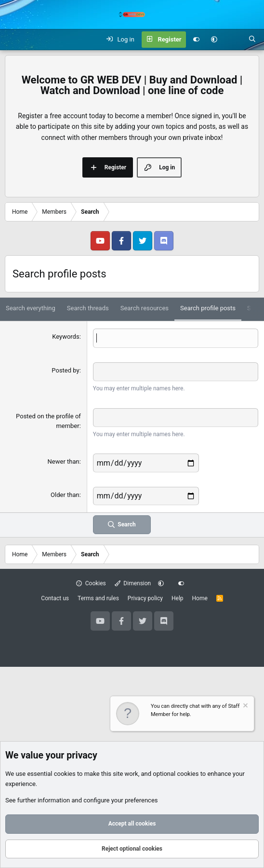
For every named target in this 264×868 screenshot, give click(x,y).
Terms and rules (98, 598)
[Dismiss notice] (245, 707)
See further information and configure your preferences (82, 800)
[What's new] (233, 40)
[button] (214, 40)
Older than (65, 495)
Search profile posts (208, 308)
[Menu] (13, 40)
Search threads (88, 308)
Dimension (133, 583)
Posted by (65, 370)
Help (178, 598)
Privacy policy (145, 598)
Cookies (91, 583)
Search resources (145, 308)
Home (200, 598)
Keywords (66, 337)
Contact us (55, 598)
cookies (65, 774)
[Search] (252, 40)
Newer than (64, 462)
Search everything (31, 308)
